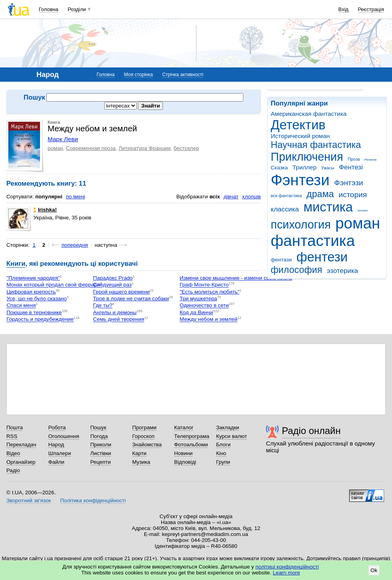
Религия (371, 160)
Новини (183, 453)
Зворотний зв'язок (29, 500)
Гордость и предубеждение (40, 320)
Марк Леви (63, 139)
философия (296, 270)
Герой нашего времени (121, 292)
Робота (57, 427)
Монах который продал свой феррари (53, 285)
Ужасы (328, 168)
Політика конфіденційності (93, 500)
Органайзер (21, 462)
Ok (374, 570)
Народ (56, 445)
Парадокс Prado (113, 278)
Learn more (286, 573)
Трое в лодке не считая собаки (131, 299)
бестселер (186, 148)
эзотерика (343, 271)
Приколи (101, 445)
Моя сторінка (139, 75)
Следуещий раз (112, 285)
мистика (328, 207)
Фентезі (351, 167)
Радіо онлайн (311, 431)
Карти (139, 453)
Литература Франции (144, 148)
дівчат (231, 197)
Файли (56, 462)
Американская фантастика (309, 114)
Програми (144, 427)
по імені (76, 197)
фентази (281, 260)
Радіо (13, 470)
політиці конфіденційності (287, 567)
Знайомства (147, 445)
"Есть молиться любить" (209, 292)
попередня (75, 245)
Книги (16, 264)
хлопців (251, 197)
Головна (49, 9)
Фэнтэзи (349, 183)
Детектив (298, 125)
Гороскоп (143, 436)
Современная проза (91, 148)
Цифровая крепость (31, 292)
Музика (141, 462)
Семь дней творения (119, 320)
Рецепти (101, 462)
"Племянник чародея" (33, 278)
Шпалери (60, 453)
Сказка (279, 168)
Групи (223, 462)
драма (320, 194)
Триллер (305, 167)
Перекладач (21, 445)
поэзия (362, 210)
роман (358, 223)
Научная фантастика (316, 145)
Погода (99, 436)
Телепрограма (192, 436)
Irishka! (45, 210)
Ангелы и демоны (115, 312)
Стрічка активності (183, 75)
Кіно (221, 453)
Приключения (307, 157)
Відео (13, 453)
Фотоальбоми (191, 445)
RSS (12, 436)
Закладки (228, 427)
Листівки (101, 453)
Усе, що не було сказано (36, 299)
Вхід (344, 9)
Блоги (223, 445)
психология (301, 225)
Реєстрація (371, 9)
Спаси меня (21, 306)
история (353, 195)
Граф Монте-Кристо (204, 285)
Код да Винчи (196, 312)
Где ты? (103, 306)
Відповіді (185, 462)
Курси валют (231, 436)
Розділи (77, 9)
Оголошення (64, 436)
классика (285, 209)
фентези (322, 257)
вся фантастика (286, 196)
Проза (354, 159)
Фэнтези (300, 180)
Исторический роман (300, 136)
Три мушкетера (198, 299)
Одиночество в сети (204, 306)
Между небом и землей (208, 320)
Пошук (98, 427)
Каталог (184, 427)
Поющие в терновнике (34, 312)
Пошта (14, 427)
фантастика (313, 241)
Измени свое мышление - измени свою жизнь (236, 278)
